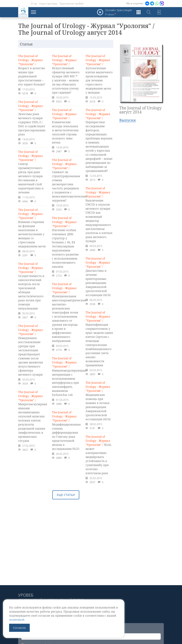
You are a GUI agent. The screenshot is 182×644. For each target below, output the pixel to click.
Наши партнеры (48, 4)
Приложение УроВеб (71, 4)
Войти (159, 12)
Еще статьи (66, 495)
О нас (34, 4)
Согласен (19, 628)
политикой (17, 620)
